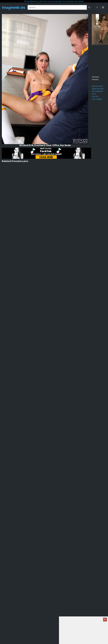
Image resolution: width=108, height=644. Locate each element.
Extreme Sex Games (76, 1)
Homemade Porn (59, 1)
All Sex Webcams (31, 1)
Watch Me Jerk (98, 89)
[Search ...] (57, 7)
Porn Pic (95, 96)
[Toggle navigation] (103, 7)
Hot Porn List (45, 1)
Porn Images (97, 99)
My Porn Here (97, 86)
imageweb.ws (13, 7)
